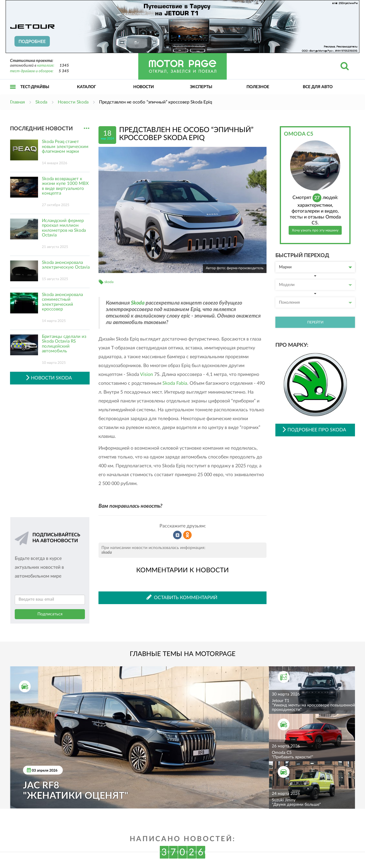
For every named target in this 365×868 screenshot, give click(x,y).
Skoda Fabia (175, 383)
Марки (315, 267)
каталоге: (46, 66)
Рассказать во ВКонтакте (177, 535)
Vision (147, 374)
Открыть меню (13, 93)
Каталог (87, 87)
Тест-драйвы (35, 87)
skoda (109, 282)
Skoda (138, 303)
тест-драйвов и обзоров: (32, 71)
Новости (144, 87)
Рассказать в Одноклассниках (188, 535)
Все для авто (318, 87)
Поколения (315, 303)
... (87, 128)
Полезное (258, 87)
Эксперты (201, 87)
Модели (315, 285)
